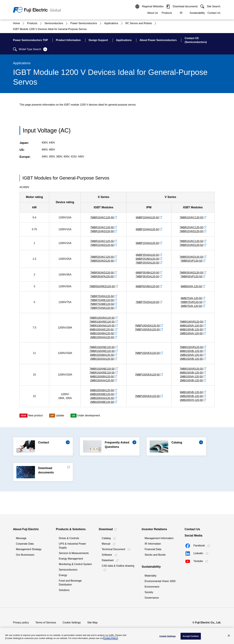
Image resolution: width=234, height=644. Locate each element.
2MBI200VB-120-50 (191, 396)
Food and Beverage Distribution (70, 583)
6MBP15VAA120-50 (147, 229)
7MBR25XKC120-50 (102, 257)
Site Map (92, 623)
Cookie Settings (72, 623)
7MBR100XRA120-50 (102, 318)
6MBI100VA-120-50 (191, 326)
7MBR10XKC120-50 (102, 218)
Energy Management (71, 559)
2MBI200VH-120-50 (191, 400)
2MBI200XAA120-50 (102, 398)
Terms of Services (46, 623)
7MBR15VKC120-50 (191, 227)
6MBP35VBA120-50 (147, 273)
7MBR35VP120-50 (191, 277)
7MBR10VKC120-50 (191, 218)
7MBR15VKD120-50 (191, 231)
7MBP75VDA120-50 (147, 302)
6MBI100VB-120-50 (191, 330)
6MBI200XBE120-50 (102, 394)
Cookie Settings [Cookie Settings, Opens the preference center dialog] (168, 636)
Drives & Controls (69, 538)
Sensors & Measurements (74, 553)
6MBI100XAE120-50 (102, 330)
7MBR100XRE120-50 (102, 322)
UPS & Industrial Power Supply (72, 546)
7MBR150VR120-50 (191, 347)
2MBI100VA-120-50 (191, 333)
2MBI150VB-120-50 (191, 359)
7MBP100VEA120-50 (147, 330)
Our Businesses (25, 555)
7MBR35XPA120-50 (102, 277)
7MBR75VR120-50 (191, 302)
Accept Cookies (191, 636)
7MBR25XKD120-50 (102, 261)
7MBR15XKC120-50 (102, 227)
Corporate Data (25, 544)
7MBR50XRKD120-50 (102, 286)
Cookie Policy (111, 638)
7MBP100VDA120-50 (147, 326)
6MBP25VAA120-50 (147, 255)
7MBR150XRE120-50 (102, 351)
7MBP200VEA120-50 (147, 396)
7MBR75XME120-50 (102, 304)
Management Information (159, 538)
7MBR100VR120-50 (191, 322)
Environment (152, 587)
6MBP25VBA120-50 (147, 259)
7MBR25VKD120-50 (191, 257)
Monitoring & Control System (75, 564)
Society (149, 592)
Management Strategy (29, 549)
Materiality (151, 576)
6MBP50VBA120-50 (147, 286)
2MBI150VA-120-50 (191, 355)
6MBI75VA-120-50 (191, 298)
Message (21, 538)
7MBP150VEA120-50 (147, 353)
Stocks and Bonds (155, 555)
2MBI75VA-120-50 (191, 306)
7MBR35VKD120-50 (191, 273)
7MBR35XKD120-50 (102, 273)
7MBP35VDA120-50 (147, 277)
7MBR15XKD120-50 (102, 231)
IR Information (153, 544)
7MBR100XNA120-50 (102, 326)
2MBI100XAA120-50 (102, 337)
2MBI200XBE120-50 (102, 402)
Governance (152, 598)
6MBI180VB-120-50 (191, 392)
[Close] (229, 636)
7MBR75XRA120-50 (102, 296)
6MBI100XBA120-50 (102, 333)
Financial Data (153, 549)
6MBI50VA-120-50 (191, 286)
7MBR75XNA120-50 (102, 308)
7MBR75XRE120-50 (102, 300)
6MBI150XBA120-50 (102, 355)
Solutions (64, 590)
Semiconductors (68, 570)
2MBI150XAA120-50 (102, 359)
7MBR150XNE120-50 (102, 347)
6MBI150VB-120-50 (191, 351)
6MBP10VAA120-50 (147, 218)
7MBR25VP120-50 (191, 261)
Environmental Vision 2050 (160, 581)
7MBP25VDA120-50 (147, 263)
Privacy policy (21, 623)
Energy (63, 575)
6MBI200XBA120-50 (102, 390)
